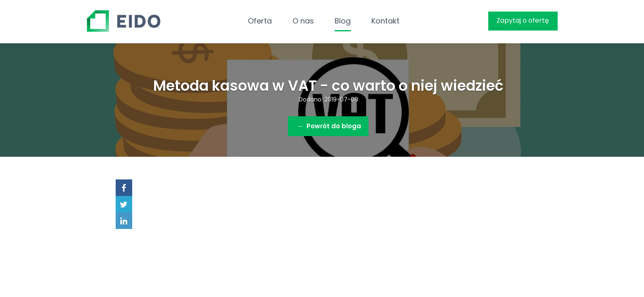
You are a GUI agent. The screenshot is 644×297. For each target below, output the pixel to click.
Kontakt (385, 21)
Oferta (260, 21)
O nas (303, 21)
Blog (343, 21)
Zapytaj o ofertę (523, 20)
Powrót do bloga (329, 126)
